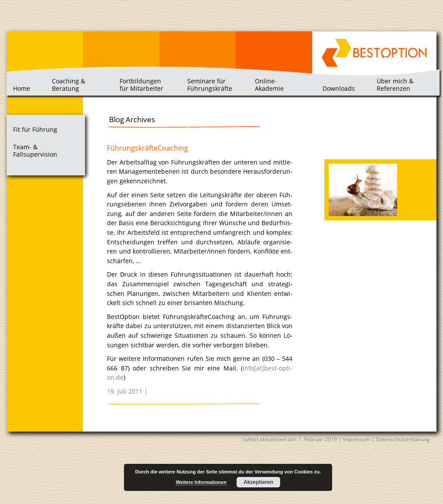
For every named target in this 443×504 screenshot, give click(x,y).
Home (22, 88)
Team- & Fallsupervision (35, 151)
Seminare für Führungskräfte (210, 84)
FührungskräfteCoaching (148, 148)
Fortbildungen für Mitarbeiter (141, 84)
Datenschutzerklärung (403, 439)
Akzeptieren (258, 482)
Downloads (339, 88)
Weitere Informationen (201, 482)
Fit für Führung (35, 130)
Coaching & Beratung (69, 84)
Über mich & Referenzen (395, 84)
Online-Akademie (269, 84)
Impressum (356, 439)
